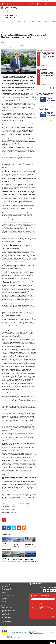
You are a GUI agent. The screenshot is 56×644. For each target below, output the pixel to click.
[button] (51, 90)
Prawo (24, 21)
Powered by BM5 (14, 642)
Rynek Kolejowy (5, 587)
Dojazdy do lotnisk (6, 619)
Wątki (40, 21)
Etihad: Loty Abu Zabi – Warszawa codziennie (19, 545)
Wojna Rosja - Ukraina (7, 616)
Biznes (18, 21)
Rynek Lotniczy (5, 591)
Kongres (46, 21)
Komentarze (32, 21)
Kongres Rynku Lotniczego (8, 607)
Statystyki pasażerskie (7, 617)
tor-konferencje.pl (44, 1)
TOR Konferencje (6, 598)
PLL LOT (3, 612)
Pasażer (11, 21)
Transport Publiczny (6, 589)
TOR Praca (4, 592)
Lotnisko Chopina (6, 615)
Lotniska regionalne (6, 609)
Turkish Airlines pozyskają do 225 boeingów (6, 545)
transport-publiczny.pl (34, 1)
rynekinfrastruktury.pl (24, 1)
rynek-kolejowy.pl (15, 1)
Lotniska (4, 21)
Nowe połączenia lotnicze (7, 613)
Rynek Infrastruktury (6, 588)
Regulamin (4, 603)
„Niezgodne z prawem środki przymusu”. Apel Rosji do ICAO (30, 545)
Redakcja (4, 600)
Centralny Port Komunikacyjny (8, 610)
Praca (53, 21)
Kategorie (12, 4)
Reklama (4, 601)
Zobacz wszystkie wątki (6, 621)
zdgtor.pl (51, 1)
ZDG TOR (4, 597)
